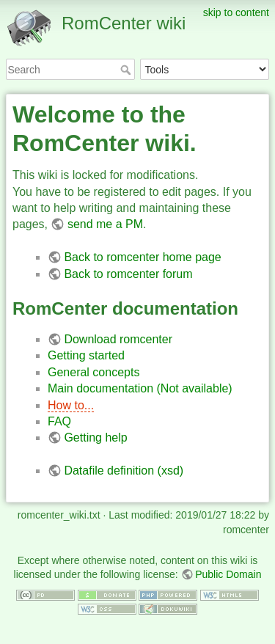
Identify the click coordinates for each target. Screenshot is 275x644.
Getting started (86, 355)
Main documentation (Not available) (140, 388)
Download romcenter (118, 339)
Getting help (95, 438)
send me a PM (105, 224)
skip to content (236, 12)
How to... (71, 405)
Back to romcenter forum (128, 274)
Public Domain (228, 574)
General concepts (93, 372)
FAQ (59, 421)
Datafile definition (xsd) (124, 471)
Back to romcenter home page (142, 257)
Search (127, 70)
